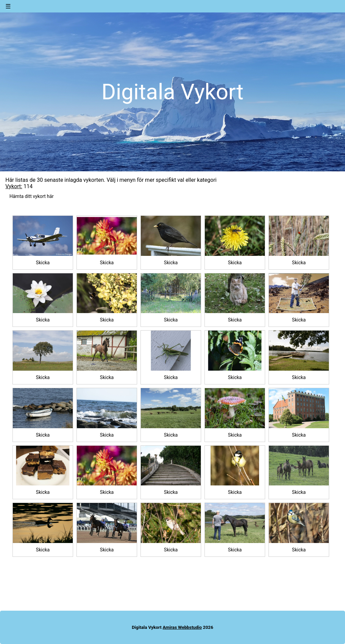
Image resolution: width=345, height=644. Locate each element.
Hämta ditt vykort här (32, 196)
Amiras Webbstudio (182, 627)
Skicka (43, 263)
